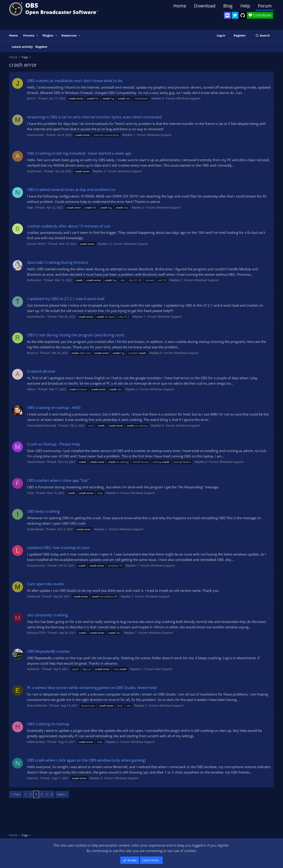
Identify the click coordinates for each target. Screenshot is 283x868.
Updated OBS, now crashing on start (58, 548)
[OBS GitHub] (243, 15)
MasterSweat (36, 462)
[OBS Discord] (227, 15)
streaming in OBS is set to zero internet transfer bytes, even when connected (94, 117)
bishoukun (34, 280)
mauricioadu (35, 135)
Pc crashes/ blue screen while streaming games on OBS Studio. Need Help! (92, 688)
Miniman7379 (36, 633)
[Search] (263, 36)
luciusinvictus (36, 565)
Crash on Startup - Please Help (54, 444)
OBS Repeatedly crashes (48, 651)
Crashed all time (41, 371)
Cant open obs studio (46, 584)
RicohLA (32, 353)
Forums (29, 35)
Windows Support (188, 98)
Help (245, 6)
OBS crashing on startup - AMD (54, 408)
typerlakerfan (36, 317)
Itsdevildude (35, 529)
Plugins (48, 35)
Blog (228, 6)
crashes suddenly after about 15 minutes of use (69, 226)
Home (180, 6)
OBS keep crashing (43, 511)
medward (33, 596)
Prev (17, 794)
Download (205, 6)
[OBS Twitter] (235, 15)
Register (41, 47)
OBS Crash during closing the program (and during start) (76, 335)
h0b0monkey (36, 742)
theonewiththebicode (42, 425)
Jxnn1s (31, 98)
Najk (30, 207)
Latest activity (22, 47)
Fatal (30, 493)
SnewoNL (33, 669)
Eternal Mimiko (37, 705)
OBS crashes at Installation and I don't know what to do (75, 81)
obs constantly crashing (47, 615)
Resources (69, 35)
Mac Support (164, 669)
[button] (37, 36)
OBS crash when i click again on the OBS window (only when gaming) (86, 760)
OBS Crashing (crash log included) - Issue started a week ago (79, 153)
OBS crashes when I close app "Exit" (58, 480)
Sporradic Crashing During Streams (58, 262)
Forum (265, 6)
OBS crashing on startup (48, 724)
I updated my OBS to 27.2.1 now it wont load (66, 299)
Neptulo (33, 778)
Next (60, 794)
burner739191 (36, 244)
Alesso (31, 389)
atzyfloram (34, 171)
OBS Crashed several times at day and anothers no (71, 189)
